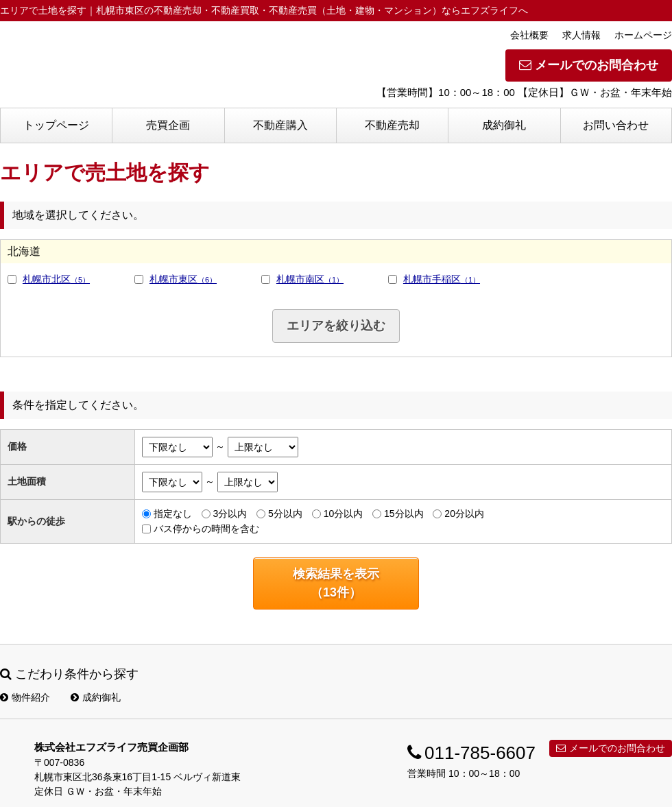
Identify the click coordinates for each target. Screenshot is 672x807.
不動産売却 (392, 125)
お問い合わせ (616, 125)
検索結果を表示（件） (336, 583)
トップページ (56, 125)
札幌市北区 (56, 279)
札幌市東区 (183, 279)
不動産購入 (280, 125)
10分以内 (344, 514)
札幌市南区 (310, 279)
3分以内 (230, 514)
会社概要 (529, 35)
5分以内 (285, 514)
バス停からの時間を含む (206, 529)
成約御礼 (504, 125)
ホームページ (643, 35)
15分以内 (404, 514)
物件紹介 (25, 697)
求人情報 (581, 35)
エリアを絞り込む (336, 326)
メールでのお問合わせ (589, 65)
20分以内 (464, 514)
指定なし (173, 514)
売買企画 (168, 125)
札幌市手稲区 (442, 279)
